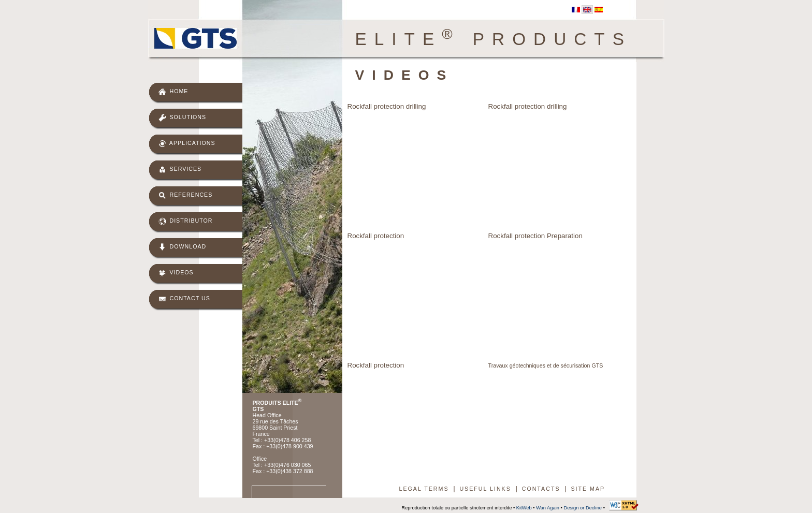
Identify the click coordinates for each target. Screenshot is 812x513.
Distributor (186, 221)
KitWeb (524, 508)
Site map (588, 489)
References (186, 195)
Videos (176, 273)
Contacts (541, 489)
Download (183, 247)
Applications (187, 144)
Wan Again (548, 508)
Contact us (184, 299)
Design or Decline (583, 508)
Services (180, 170)
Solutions (183, 118)
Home (173, 92)
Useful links (485, 489)
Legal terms (424, 489)
